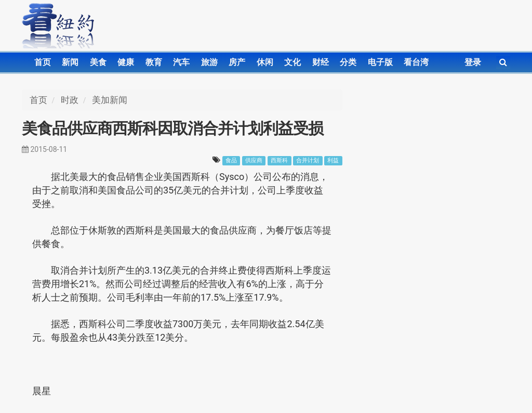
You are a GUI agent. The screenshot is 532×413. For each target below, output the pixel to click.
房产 (237, 62)
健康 (126, 62)
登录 (473, 62)
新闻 (70, 62)
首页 (43, 62)
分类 (348, 62)
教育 (154, 62)
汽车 (181, 62)
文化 (292, 62)
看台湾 (416, 62)
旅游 (209, 62)
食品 (231, 160)
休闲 (265, 62)
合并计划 (308, 160)
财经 (321, 62)
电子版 (380, 62)
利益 (333, 160)
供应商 (254, 160)
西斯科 (279, 160)
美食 (98, 62)
